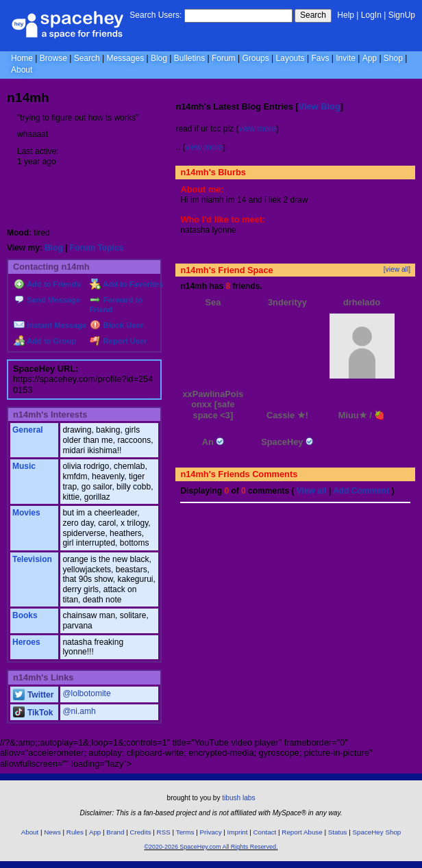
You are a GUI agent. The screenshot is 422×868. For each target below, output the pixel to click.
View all (312, 491)
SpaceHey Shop (377, 832)
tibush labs (238, 798)
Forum (224, 58)
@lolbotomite (86, 693)
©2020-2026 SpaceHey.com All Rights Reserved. (211, 847)
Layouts (290, 58)
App (370, 58)
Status (338, 832)
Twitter (33, 695)
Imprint (238, 832)
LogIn (371, 15)
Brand (115, 832)
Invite (346, 58)
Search (313, 15)
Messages (125, 58)
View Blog (320, 106)
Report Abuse (302, 832)
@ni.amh (79, 711)
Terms (185, 832)
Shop (393, 58)
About (22, 70)
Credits (141, 832)
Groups (255, 58)
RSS (164, 832)
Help (346, 15)
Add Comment (361, 491)
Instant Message (50, 325)
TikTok (33, 713)
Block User (116, 325)
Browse (53, 58)
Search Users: (156, 15)
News (52, 832)
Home (22, 58)
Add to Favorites (126, 284)
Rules (75, 832)
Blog (159, 58)
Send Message (47, 300)
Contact (265, 832)
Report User (118, 341)
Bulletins (189, 58)
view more (257, 129)
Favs (320, 58)
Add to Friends (47, 284)
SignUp (402, 15)
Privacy (210, 832)
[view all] (397, 269)
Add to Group (45, 341)
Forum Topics (97, 248)
